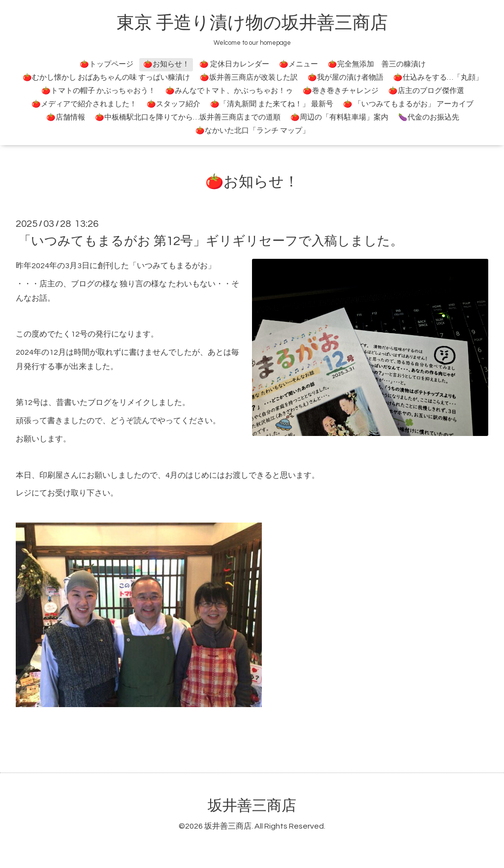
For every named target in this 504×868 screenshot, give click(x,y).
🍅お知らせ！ (166, 64)
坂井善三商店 (252, 806)
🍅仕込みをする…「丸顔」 (438, 77)
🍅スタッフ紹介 (173, 104)
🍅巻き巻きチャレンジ (341, 91)
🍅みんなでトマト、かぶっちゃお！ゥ (229, 91)
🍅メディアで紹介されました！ (84, 104)
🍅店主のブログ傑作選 (426, 91)
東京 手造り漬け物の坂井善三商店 (252, 23)
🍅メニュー (299, 64)
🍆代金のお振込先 (429, 117)
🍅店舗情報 (66, 117)
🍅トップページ (107, 64)
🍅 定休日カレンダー (234, 64)
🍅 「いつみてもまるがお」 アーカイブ (408, 104)
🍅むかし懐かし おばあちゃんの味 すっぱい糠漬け (106, 77)
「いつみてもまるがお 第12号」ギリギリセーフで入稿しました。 (211, 241)
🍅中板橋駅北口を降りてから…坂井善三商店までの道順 (188, 117)
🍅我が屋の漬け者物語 (346, 77)
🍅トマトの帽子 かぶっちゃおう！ (98, 91)
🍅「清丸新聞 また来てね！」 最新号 (272, 104)
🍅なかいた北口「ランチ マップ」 (252, 131)
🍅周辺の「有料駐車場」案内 (339, 117)
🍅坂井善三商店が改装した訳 (249, 77)
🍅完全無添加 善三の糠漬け (377, 64)
